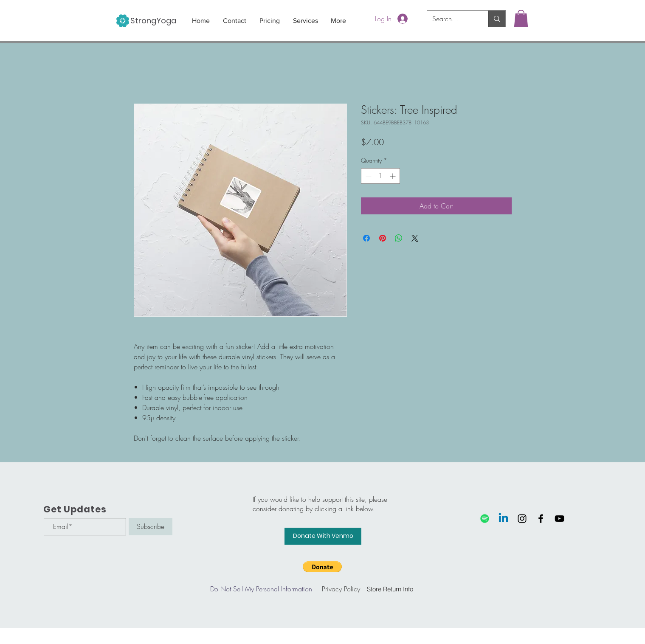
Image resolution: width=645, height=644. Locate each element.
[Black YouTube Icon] (559, 519)
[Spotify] (485, 519)
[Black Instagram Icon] (522, 519)
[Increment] (393, 176)
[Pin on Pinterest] (383, 238)
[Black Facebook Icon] (541, 519)
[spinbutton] (380, 176)
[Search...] (452, 19)
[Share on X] (415, 238)
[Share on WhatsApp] (399, 238)
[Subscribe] (151, 527)
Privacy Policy (341, 589)
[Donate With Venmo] (323, 536)
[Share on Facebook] (366, 238)
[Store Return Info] (390, 589)
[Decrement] (368, 176)
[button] (521, 18)
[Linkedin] (503, 519)
